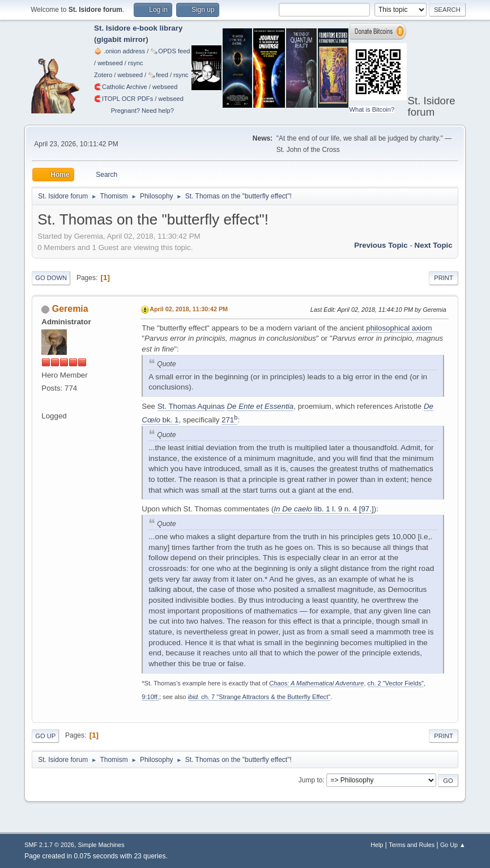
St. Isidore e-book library (138, 28)
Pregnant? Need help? (142, 111)
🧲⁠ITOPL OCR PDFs (123, 99)
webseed (110, 63)
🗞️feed (158, 75)
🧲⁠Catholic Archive (121, 87)
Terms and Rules (412, 845)
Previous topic (381, 245)
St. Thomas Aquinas (191, 406)
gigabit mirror (122, 39)
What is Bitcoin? (372, 109)
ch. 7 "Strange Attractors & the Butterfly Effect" (259, 697)
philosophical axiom (399, 328)
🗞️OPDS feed (170, 51)
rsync (136, 63)
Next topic (434, 245)
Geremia (70, 309)
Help (377, 845)
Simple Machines (101, 845)
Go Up (45, 736)
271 (229, 420)
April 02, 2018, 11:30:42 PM (189, 309)
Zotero (103, 75)
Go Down (51, 278)
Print (444, 278)
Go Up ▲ (453, 845)
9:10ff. (150, 697)
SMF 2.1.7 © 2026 (49, 845)
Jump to (311, 780)
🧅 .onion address (120, 51)
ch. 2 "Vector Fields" (396, 683)
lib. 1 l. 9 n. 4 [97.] (323, 509)
